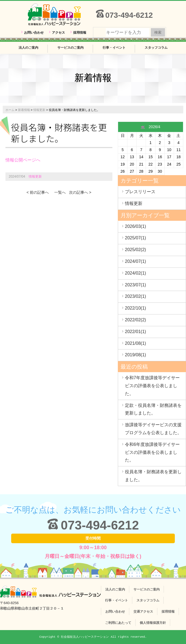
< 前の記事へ (38, 192)
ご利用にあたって (118, 623)
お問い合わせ (34, 33)
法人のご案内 (28, 48)
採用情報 (80, 33)
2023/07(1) (135, 285)
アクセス (58, 33)
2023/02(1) (135, 296)
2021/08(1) (135, 343)
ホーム (10, 110)
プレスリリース (140, 192)
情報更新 (39, 110)
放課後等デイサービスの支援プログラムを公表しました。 (153, 429)
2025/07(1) (135, 238)
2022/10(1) (135, 308)
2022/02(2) (135, 320)
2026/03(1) (135, 226)
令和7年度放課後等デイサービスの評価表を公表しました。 (152, 386)
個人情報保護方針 (153, 623)
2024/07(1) (135, 261)
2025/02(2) (135, 250)
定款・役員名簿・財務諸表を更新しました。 (153, 409)
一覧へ (60, 192)
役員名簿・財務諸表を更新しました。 (153, 476)
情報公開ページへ (23, 160)
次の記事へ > (80, 192)
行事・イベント (114, 48)
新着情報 (24, 110)
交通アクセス (143, 611)
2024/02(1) (135, 273)
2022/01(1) (135, 332)
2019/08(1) (135, 355)
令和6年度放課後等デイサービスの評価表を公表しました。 (152, 452)
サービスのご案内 (70, 48)
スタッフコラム (156, 48)
